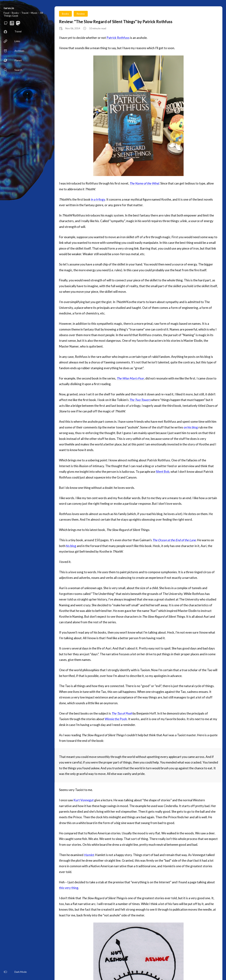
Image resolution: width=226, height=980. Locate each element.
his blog (71, 546)
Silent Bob (163, 472)
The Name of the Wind (144, 183)
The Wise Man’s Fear (130, 378)
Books (65, 14)
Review (81, 14)
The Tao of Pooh (122, 713)
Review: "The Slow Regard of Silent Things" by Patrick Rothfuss (116, 22)
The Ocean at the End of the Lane (174, 540)
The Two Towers (140, 400)
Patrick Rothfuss (118, 38)
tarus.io (9, 8)
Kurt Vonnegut (84, 800)
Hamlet (89, 855)
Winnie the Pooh (116, 719)
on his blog (191, 427)
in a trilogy (98, 199)
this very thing (69, 888)
